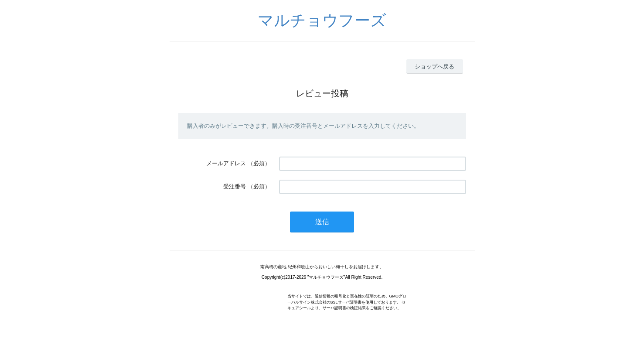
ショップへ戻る (434, 67)
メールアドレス (226, 163)
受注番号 (235, 186)
